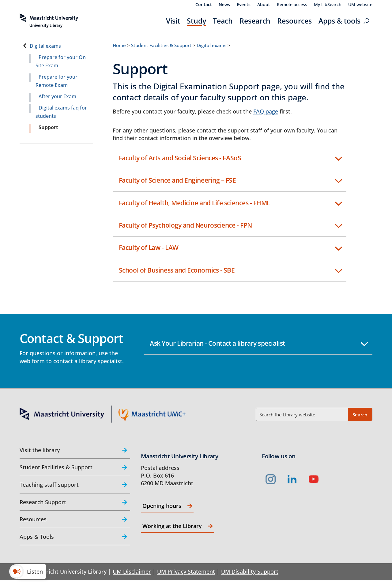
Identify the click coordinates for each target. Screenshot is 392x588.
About (264, 5)
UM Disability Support (250, 571)
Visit (173, 21)
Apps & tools (339, 21)
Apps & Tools (37, 537)
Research (255, 21)
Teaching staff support (49, 485)
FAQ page (266, 111)
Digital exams (45, 46)
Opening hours (162, 506)
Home (119, 45)
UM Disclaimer (132, 571)
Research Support (43, 502)
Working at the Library (172, 526)
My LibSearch (328, 5)
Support (48, 127)
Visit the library (40, 450)
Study (196, 21)
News (224, 5)
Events (244, 5)
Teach (223, 21)
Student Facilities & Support (161, 45)
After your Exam (57, 96)
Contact (204, 5)
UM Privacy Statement (186, 571)
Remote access (292, 5)
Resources (294, 21)
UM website (360, 5)
